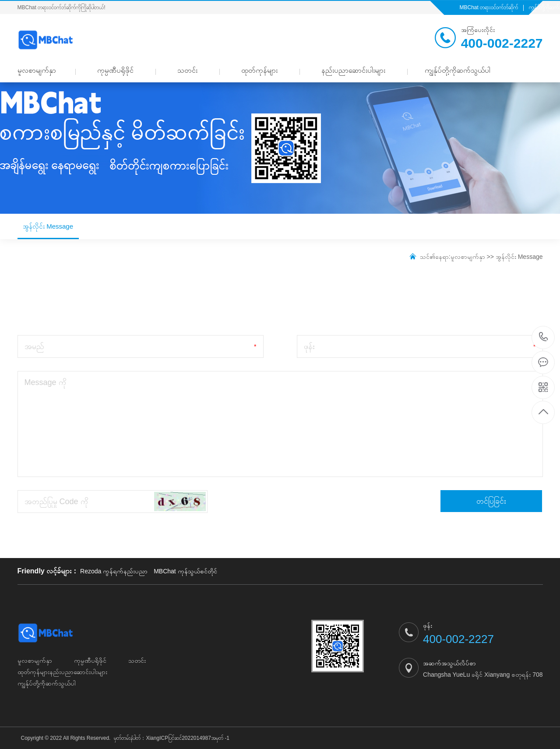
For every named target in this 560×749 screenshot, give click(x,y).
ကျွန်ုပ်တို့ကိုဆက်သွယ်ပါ (458, 70)
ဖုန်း (309, 346)
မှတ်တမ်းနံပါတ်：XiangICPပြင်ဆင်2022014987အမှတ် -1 (171, 738)
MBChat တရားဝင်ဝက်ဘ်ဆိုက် (489, 7)
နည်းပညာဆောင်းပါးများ (353, 70)
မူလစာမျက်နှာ (37, 70)
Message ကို (45, 382)
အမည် (34, 346)
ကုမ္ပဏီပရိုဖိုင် (115, 70)
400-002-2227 (544, 337)
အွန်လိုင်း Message (48, 231)
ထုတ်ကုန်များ (259, 70)
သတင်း (187, 70)
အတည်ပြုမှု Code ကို (56, 502)
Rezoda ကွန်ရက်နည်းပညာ (114, 571)
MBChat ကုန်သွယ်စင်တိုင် (185, 571)
